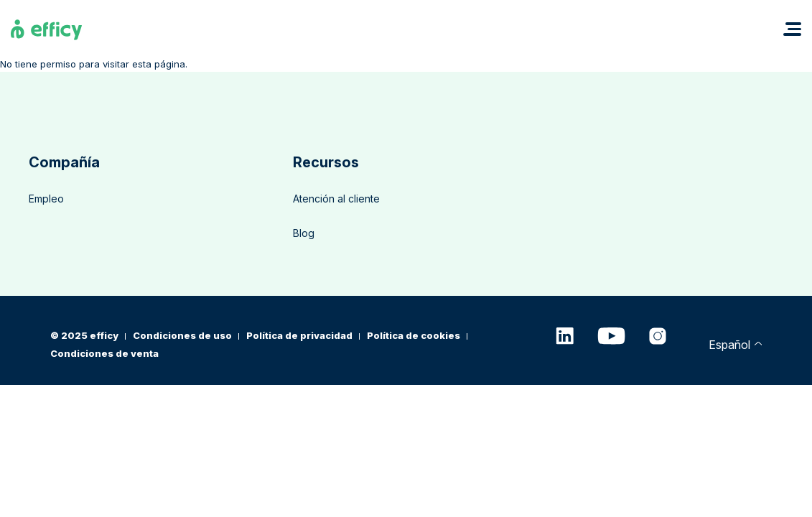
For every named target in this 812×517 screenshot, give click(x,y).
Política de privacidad (299, 335)
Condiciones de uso (182, 335)
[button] (792, 29)
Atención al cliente (336, 199)
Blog (304, 233)
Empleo (46, 199)
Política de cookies (414, 335)
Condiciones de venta (104, 353)
